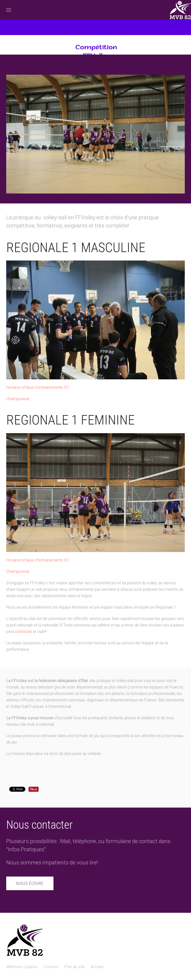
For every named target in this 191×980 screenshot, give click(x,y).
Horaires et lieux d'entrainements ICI (38, 387)
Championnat (18, 399)
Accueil (97, 967)
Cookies (51, 967)
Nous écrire (30, 883)
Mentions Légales (22, 967)
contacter (24, 632)
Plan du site (74, 967)
